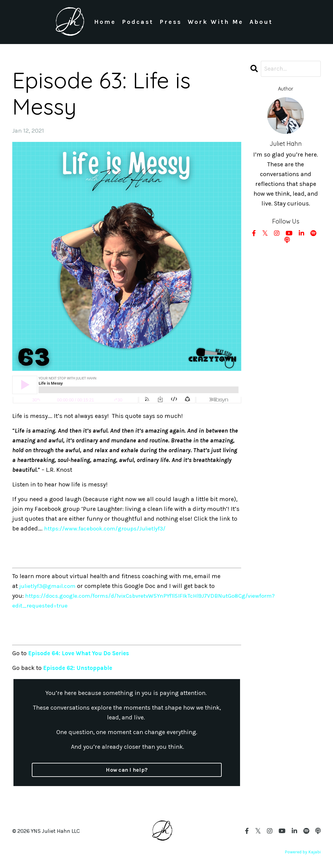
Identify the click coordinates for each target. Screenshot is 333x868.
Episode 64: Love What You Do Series (81, 653)
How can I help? (127, 770)
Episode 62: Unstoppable (79, 668)
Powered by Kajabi (303, 852)
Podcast (137, 22)
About (261, 22)
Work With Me (215, 22)
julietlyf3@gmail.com (50, 586)
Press (170, 22)
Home (105, 22)
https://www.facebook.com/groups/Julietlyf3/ (108, 528)
